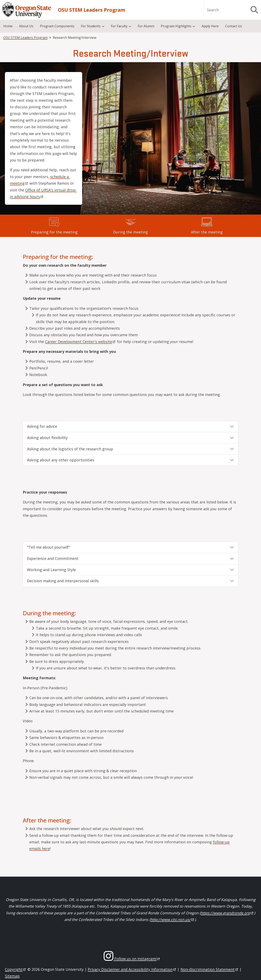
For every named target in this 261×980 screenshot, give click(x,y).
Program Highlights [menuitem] (176, 26)
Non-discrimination (209, 969)
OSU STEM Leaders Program (92, 10)
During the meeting (130, 232)
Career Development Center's (81, 342)
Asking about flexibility (47, 438)
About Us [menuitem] (26, 26)
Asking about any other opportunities (61, 460)
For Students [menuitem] (91, 26)
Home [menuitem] (8, 26)
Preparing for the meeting (54, 232)
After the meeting (207, 232)
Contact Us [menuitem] (234, 26)
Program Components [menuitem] (57, 26)
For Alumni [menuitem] (146, 26)
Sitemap (12, 976)
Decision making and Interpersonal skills (63, 581)
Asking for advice (42, 426)
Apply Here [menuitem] (210, 26)
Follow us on (137, 959)
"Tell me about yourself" (49, 547)
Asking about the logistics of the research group (70, 449)
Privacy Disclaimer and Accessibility (132, 969)
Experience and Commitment (53, 558)
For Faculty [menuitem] (119, 26)
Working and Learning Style (51, 570)
